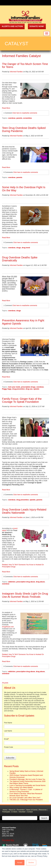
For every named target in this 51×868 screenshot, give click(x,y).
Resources (43, 810)
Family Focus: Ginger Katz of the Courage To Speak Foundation (22, 400)
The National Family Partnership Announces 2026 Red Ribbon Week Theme (27, 782)
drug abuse (40, 582)
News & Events (32, 810)
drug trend (26, 248)
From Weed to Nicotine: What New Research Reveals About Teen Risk (26, 795)
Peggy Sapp (7, 389)
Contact (30, 812)
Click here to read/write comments (25, 113)
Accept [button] (20, 863)
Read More (6, 108)
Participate (6, 812)
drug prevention (18, 389)
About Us (12, 810)
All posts (5, 683)
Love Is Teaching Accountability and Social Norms (28, 785)
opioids (36, 389)
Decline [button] (31, 863)
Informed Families (16, 72)
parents (19, 118)
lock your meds (14, 387)
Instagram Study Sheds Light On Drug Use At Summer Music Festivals (25, 595)
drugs (19, 248)
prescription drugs (28, 387)
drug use (29, 389)
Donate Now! (37, 26)
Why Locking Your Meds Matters (21, 787)
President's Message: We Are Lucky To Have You (27, 779)
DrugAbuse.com (8, 627)
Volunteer (22, 812)
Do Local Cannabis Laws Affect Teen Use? (25, 798)
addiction (12, 582)
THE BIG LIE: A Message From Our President (26, 800)
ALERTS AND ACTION (12, 26)
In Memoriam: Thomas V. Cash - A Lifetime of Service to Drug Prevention (26, 791)
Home (5, 810)
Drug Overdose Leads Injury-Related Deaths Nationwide (24, 511)
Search (44, 818)
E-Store (14, 812)
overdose (12, 118)
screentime (27, 118)
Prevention (21, 810)
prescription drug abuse (26, 582)
